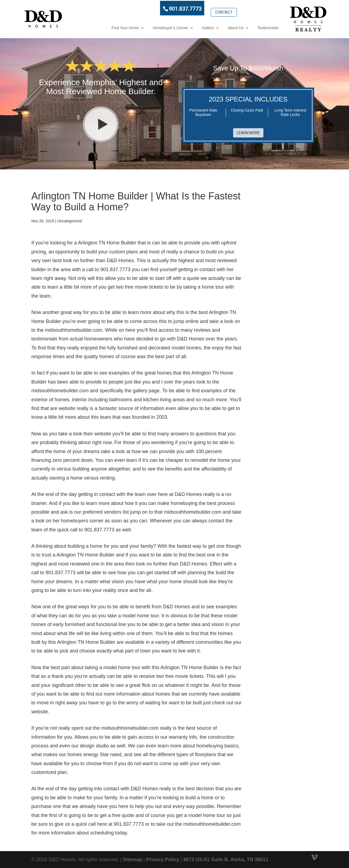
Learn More (248, 130)
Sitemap (133, 857)
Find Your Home (103, 27)
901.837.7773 (163, 8)
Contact (201, 7)
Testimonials (246, 27)
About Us (214, 27)
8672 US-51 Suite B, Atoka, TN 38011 (226, 857)
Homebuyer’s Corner (148, 27)
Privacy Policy (163, 857)
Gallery (186, 27)
